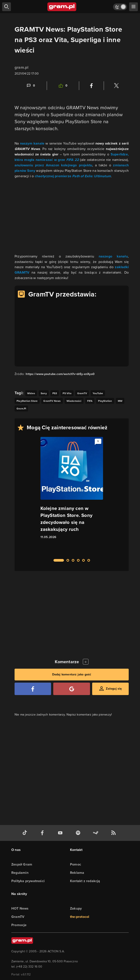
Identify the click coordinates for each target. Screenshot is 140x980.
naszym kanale (32, 143)
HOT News (20, 908)
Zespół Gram (22, 864)
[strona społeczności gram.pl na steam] (97, 833)
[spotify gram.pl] (79, 833)
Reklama (77, 873)
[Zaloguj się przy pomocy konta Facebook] (33, 689)
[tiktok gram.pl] (26, 833)
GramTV (18, 917)
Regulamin (20, 873)
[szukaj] (7, 7)
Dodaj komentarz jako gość (72, 674)
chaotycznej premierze (73, 176)
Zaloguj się (114, 689)
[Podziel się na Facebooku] (92, 86)
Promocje (19, 925)
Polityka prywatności (28, 881)
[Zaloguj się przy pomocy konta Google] (72, 689)
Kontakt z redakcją (85, 881)
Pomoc (76, 864)
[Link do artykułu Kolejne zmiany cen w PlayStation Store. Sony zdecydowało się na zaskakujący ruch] (72, 495)
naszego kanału (113, 256)
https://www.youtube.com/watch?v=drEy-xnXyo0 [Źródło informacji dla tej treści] (60, 374)
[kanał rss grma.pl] (114, 833)
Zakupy (76, 908)
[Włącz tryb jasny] (120, 7)
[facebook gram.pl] (43, 833)
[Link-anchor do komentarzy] (31, 86)
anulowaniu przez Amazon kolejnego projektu (53, 165)
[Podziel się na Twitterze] (116, 86)
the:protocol (80, 917)
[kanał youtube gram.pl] (61, 833)
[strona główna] (62, 7)
